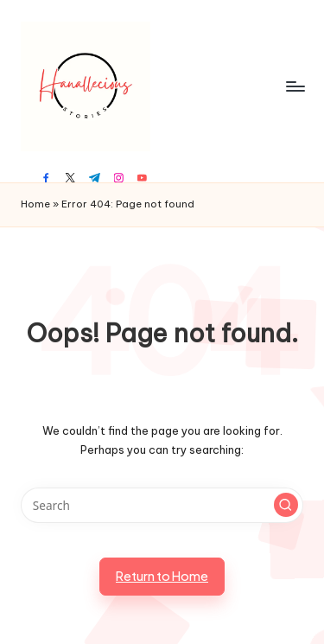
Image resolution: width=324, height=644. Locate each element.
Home (35, 204)
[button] (286, 505)
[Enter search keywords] (162, 506)
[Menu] (295, 86)
